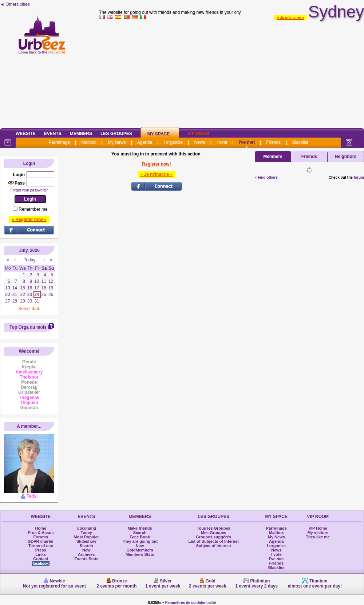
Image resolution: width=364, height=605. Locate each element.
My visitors (318, 533)
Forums (41, 537)
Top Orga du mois (28, 327)
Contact (41, 559)
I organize (173, 142)
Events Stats (86, 559)
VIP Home (318, 528)
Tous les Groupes (214, 528)
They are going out (140, 541)
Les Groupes (116, 134)
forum (359, 177)
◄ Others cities (15, 4)
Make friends (140, 528)
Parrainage (59, 142)
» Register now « (29, 220)
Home (41, 528)
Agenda (145, 142)
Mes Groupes (214, 533)
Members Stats (140, 554)
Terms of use (41, 546)
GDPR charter (41, 541)
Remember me (33, 209)
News (200, 142)
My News (117, 142)
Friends (273, 142)
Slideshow (86, 541)
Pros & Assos (41, 533)
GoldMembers (140, 550)
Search (86, 546)
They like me (318, 537)
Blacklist (300, 142)
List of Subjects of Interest (214, 541)
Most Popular (86, 537)
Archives (86, 554)
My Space (159, 134)
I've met (247, 142)
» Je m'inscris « (290, 18)
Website (26, 134)
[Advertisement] (232, 72)
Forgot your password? (29, 190)
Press (41, 550)
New (86, 550)
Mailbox (89, 142)
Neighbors (346, 157)
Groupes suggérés (213, 537)
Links (41, 554)
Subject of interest (214, 546)
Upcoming (86, 528)
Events (53, 134)
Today (86, 533)
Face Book (140, 537)
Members (81, 134)
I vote (222, 142)
